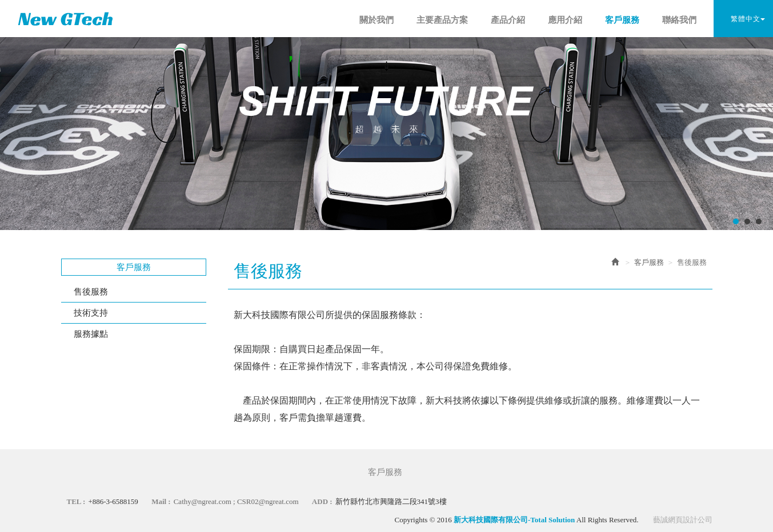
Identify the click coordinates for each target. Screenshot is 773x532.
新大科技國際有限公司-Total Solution (66, 19)
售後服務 (91, 292)
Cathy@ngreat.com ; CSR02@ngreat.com (236, 501)
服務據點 (91, 334)
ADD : (322, 501)
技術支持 (91, 313)
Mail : (161, 501)
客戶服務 (649, 262)
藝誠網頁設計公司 (683, 520)
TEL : (76, 501)
